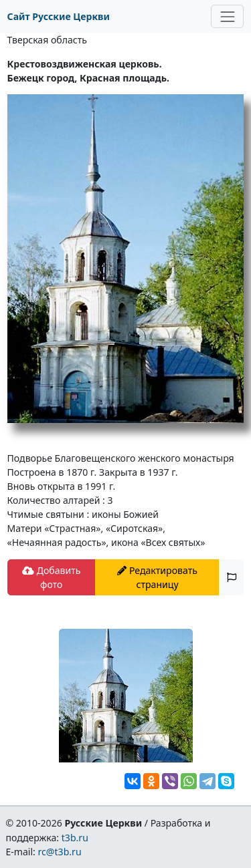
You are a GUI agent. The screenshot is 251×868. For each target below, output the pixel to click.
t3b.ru (75, 838)
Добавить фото (51, 577)
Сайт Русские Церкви (59, 16)
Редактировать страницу (157, 577)
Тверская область (47, 40)
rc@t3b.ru (60, 852)
